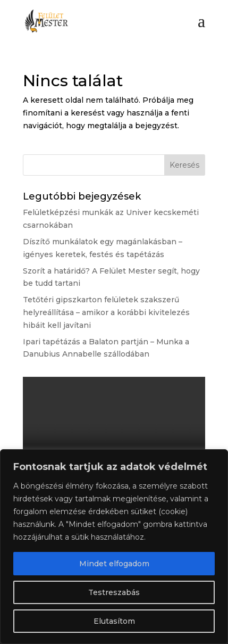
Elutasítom (114, 621)
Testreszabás (114, 592)
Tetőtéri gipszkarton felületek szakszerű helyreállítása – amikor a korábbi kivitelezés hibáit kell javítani (106, 312)
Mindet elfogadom (114, 564)
